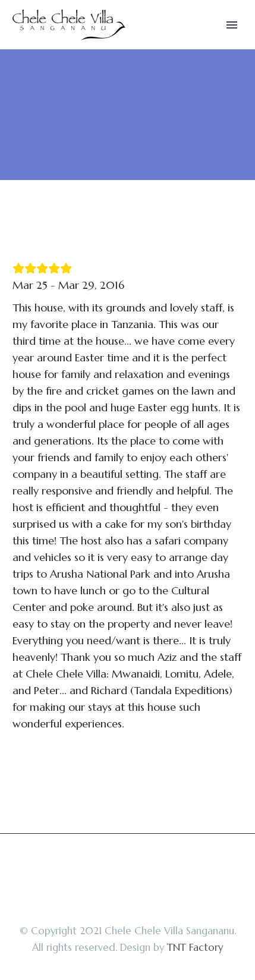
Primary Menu (232, 25)
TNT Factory (195, 948)
